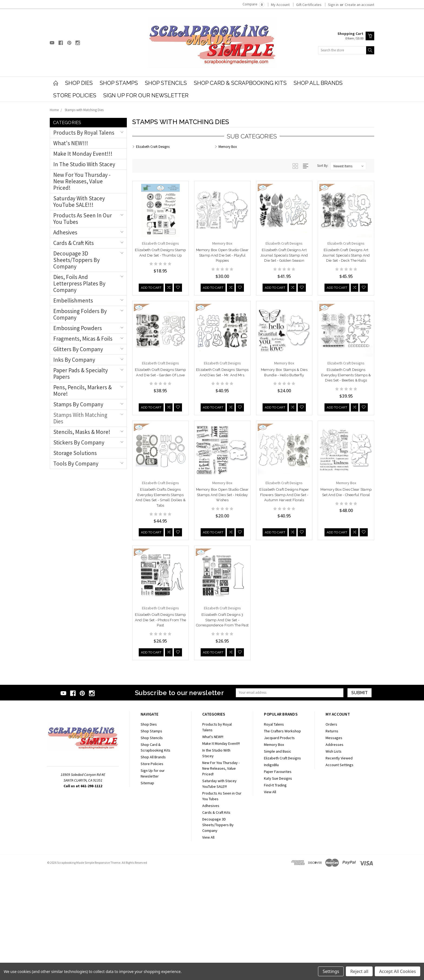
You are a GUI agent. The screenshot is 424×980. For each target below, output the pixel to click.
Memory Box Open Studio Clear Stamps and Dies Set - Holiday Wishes (222, 495)
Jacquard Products (279, 847)
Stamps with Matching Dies (84, 110)
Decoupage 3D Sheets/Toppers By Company (77, 260)
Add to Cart (151, 283)
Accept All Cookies (398, 971)
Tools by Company (76, 464)
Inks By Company (74, 360)
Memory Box (274, 854)
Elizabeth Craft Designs (282, 867)
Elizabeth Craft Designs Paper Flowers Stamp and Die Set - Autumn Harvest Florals (284, 495)
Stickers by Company (79, 442)
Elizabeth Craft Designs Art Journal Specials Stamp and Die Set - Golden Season (284, 255)
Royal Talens (274, 833)
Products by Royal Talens (84, 133)
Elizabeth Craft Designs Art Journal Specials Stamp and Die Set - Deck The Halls (346, 255)
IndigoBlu (271, 874)
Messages (334, 847)
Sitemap (147, 892)
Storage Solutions (75, 453)
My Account (280, 5)
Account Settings (339, 874)
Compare (254, 4)
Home (54, 110)
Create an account (360, 5)
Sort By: (323, 166)
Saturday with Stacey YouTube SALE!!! (79, 202)
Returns (332, 840)
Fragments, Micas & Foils (83, 339)
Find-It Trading (275, 894)
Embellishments (73, 300)
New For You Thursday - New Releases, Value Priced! (82, 181)
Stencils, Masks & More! (82, 432)
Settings (331, 971)
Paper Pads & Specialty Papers (81, 373)
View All (208, 946)
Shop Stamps (119, 83)
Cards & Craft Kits (74, 243)
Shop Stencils (166, 83)
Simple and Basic (278, 861)
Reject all (359, 971)
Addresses (334, 854)
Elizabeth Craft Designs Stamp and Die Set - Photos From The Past (346, 609)
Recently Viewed (339, 867)
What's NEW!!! (71, 143)
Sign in (333, 5)
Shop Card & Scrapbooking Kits (240, 83)
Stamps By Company (78, 404)
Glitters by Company (78, 349)
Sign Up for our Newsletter (146, 95)
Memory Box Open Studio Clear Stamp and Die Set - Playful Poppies (222, 255)
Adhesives (65, 232)
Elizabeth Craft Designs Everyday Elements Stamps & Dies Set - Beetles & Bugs (346, 375)
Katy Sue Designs (278, 888)
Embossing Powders (78, 328)
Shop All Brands (318, 83)
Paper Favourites (278, 881)
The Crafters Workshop (282, 840)
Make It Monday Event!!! (83, 154)
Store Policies (75, 95)
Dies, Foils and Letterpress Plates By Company (79, 283)
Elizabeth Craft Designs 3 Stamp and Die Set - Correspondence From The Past (160, 729)
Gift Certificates (309, 5)
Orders (331, 833)
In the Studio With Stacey (84, 164)
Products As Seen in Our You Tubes (83, 219)
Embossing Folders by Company (80, 314)
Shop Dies (79, 83)
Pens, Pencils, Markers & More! (82, 391)
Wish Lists (334, 861)
